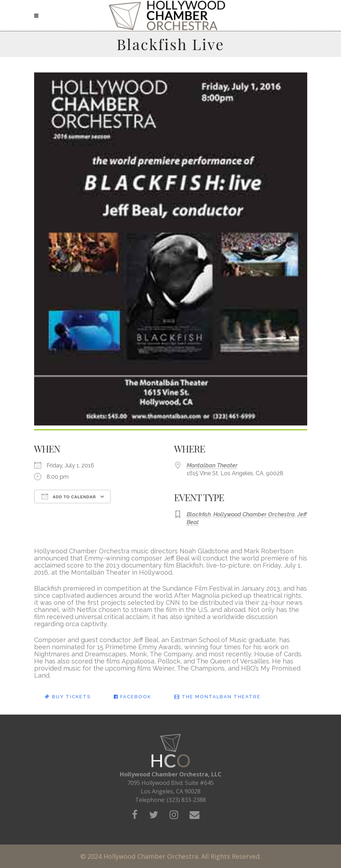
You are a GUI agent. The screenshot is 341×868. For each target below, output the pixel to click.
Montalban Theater (212, 465)
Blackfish (199, 514)
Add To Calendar (69, 497)
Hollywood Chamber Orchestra (254, 514)
